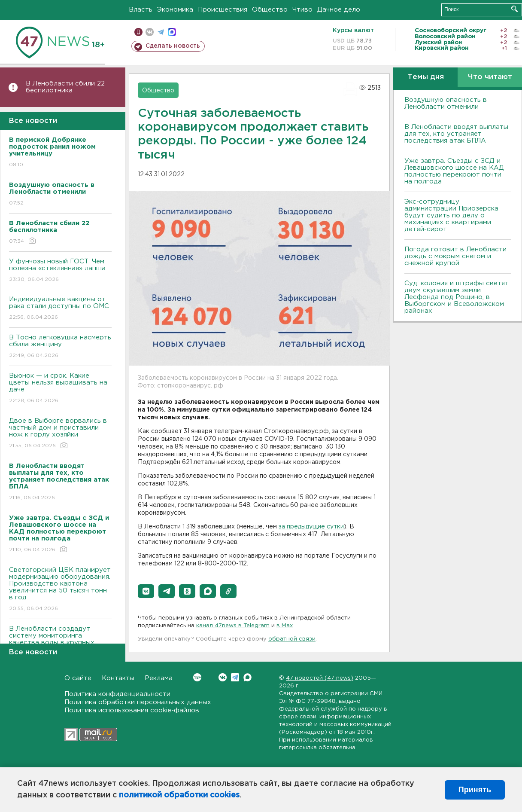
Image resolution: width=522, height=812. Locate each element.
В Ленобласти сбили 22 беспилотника (65, 87)
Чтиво (302, 10)
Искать (514, 9)
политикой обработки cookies (179, 795)
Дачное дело (339, 10)
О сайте (78, 678)
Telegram (235, 677)
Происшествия (223, 10)
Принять (475, 790)
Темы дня (426, 77)
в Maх (285, 626)
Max (247, 677)
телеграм (161, 32)
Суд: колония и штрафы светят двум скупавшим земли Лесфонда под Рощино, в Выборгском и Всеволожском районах (457, 297)
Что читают (490, 77)
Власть (141, 10)
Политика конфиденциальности (117, 694)
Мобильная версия (138, 32)
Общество (270, 10)
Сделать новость (173, 46)
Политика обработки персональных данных (138, 702)
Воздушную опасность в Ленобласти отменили (446, 103)
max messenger (172, 32)
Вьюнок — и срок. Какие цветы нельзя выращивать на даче (60, 389)
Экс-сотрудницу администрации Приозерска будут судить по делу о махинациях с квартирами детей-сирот (451, 215)
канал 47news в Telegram (233, 626)
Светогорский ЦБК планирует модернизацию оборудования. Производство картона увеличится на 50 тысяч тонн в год (60, 590)
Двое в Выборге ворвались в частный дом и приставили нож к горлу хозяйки (60, 434)
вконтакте (150, 32)
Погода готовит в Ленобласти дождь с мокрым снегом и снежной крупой (455, 256)
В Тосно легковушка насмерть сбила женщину (60, 347)
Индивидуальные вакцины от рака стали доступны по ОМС (60, 309)
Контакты (118, 678)
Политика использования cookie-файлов (132, 710)
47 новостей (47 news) (320, 678)
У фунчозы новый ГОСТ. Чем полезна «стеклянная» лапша (60, 271)
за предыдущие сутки (311, 527)
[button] (146, 591)
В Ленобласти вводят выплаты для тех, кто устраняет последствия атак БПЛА (456, 134)
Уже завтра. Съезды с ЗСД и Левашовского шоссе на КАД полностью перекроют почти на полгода (454, 171)
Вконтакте (197, 677)
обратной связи (292, 639)
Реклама (159, 678)
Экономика (175, 10)
